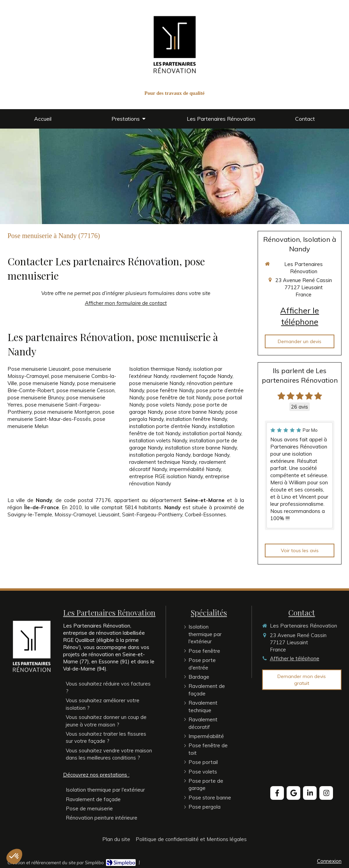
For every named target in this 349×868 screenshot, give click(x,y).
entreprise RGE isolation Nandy (166, 476)
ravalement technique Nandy (163, 462)
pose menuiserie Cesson (86, 390)
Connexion (329, 861)
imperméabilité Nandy (195, 469)
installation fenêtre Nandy (196, 419)
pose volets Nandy (169, 405)
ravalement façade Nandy (202, 376)
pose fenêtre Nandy (170, 390)
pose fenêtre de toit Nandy (179, 398)
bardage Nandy (211, 455)
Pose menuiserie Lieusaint (39, 369)
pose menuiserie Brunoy (36, 398)
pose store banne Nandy (194, 412)
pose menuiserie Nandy (47, 383)
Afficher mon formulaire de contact (126, 303)
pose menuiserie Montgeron (67, 412)
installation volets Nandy (158, 440)
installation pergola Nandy (160, 455)
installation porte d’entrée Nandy (168, 426)
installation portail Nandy (212, 433)
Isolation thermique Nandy (160, 369)
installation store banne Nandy (201, 448)
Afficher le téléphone (300, 316)
